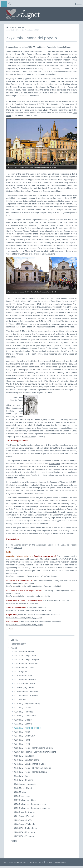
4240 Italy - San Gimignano (27, 760)
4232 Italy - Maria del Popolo (27, 728)
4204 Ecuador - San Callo (26, 664)
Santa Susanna (28, 436)
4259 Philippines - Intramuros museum (32, 808)
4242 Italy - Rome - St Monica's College (32, 768)
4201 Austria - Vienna (24, 651)
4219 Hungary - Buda (24, 688)
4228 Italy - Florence (23, 712)
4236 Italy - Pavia (22, 740)
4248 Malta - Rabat (23, 788)
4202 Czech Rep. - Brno (25, 656)
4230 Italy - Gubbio (23, 720)
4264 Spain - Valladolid (25, 824)
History (13, 27)
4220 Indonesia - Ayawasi (26, 692)
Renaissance (42, 334)
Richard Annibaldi (65, 110)
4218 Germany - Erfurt (24, 684)
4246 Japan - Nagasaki (25, 784)
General (14, 640)
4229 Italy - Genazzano (25, 716)
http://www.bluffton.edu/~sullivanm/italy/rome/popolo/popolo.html (34, 586)
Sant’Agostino (33, 431)
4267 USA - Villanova (24, 836)
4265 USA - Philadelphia (25, 828)
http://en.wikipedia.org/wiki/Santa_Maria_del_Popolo (29, 610)
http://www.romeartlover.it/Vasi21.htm (22, 603)
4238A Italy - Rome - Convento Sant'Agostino (35, 752)
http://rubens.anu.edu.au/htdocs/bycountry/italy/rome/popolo (32, 576)
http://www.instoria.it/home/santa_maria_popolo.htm (28, 596)
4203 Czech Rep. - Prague (26, 659)
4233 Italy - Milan (22, 732)
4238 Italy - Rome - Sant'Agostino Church (33, 748)
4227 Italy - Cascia (23, 708)
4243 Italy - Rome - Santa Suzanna (30, 772)
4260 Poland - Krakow (24, 812)
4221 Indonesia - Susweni (26, 696)
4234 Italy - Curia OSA (24, 736)
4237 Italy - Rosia (22, 744)
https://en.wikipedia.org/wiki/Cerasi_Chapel (25, 625)
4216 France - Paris (23, 676)
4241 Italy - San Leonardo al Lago (30, 764)
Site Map (49, 862)
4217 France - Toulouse (25, 680)
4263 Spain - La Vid (23, 820)
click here (18, 548)
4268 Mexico (20, 792)
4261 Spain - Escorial (24, 816)
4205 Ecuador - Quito (24, 668)
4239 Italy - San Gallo (24, 756)
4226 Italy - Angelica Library (27, 704)
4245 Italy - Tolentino (24, 780)
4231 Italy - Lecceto (23, 724)
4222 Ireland (20, 700)
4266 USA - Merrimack (24, 832)
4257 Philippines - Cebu (25, 800)
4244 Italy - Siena (22, 776)
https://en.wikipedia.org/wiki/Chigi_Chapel (24, 617)
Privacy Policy (61, 862)
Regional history (18, 644)
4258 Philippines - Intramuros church (31, 804)
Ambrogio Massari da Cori (40, 318)
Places (21, 27)
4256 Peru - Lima (22, 796)
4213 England (20, 671)
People (14, 841)
